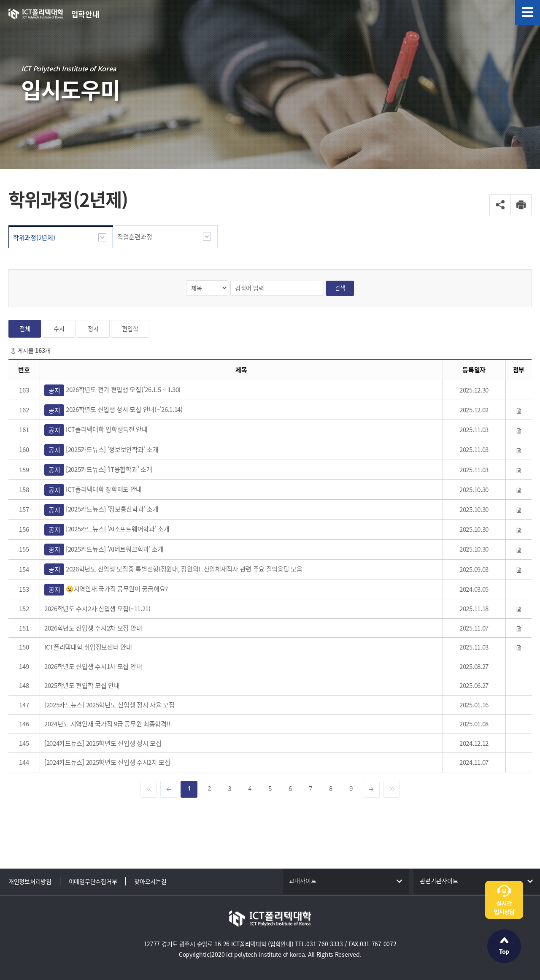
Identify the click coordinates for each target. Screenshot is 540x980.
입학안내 (85, 14)
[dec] (169, 789)
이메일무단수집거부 (93, 881)
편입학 (130, 329)
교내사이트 (303, 881)
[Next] (391, 789)
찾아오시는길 (150, 881)
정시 (93, 329)
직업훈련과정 (135, 237)
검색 (340, 288)
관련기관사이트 (439, 881)
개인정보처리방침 (30, 881)
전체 (25, 329)
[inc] (371, 789)
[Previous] (148, 789)
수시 (59, 329)
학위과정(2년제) (34, 238)
